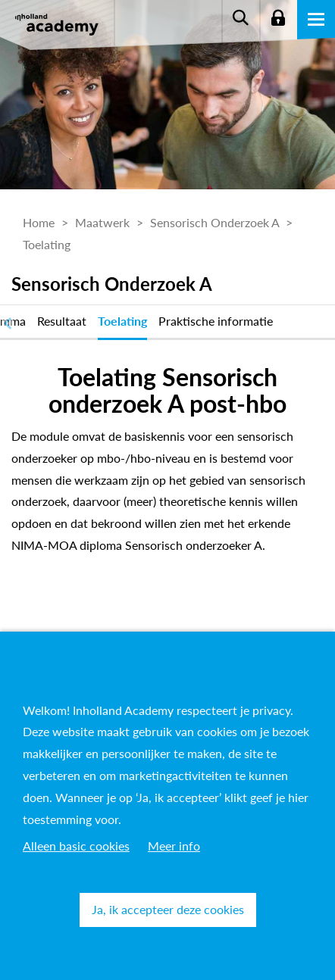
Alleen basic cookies (76, 846)
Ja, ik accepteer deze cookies (168, 909)
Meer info (174, 846)
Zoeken (240, 19)
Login (278, 19)
